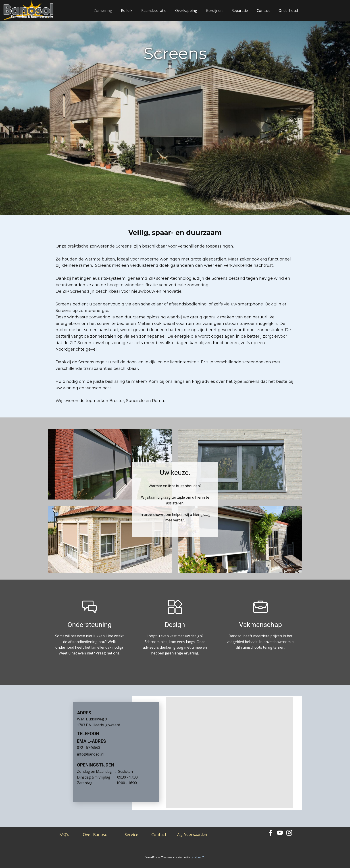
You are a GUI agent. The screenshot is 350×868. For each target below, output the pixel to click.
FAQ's (64, 834)
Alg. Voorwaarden (192, 834)
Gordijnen (214, 11)
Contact (263, 11)
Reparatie (240, 11)
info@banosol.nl (91, 754)
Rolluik (127, 11)
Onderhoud (288, 11)
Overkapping (186, 11)
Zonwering (103, 11)
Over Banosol (96, 834)
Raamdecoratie (154, 11)
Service (131, 834)
